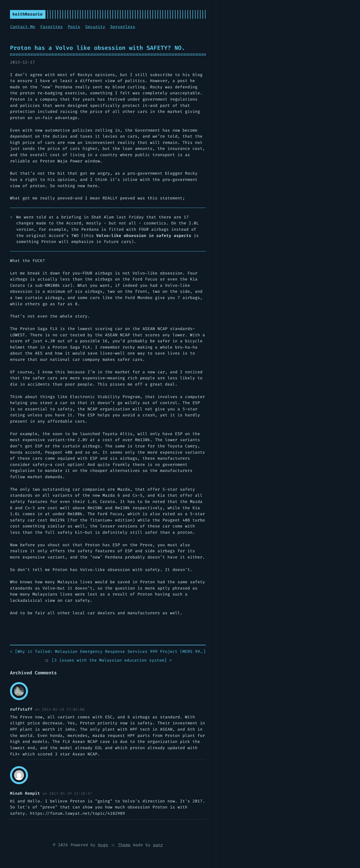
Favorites (51, 27)
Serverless (123, 27)
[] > (112, 660)
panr (158, 845)
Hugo (103, 845)
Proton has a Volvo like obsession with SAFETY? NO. (97, 48)
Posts (74, 27)
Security (95, 27)
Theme (124, 845)
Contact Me (23, 27)
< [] (108, 652)
